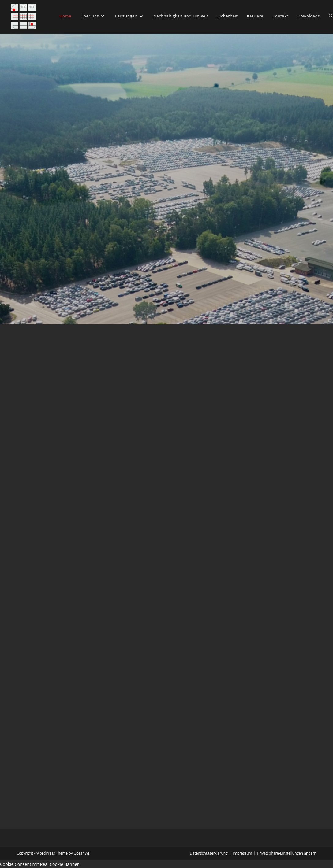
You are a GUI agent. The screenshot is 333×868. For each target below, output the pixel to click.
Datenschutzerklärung (209, 853)
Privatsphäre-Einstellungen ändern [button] (287, 853)
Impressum (242, 853)
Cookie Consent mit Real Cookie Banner (39, 864)
